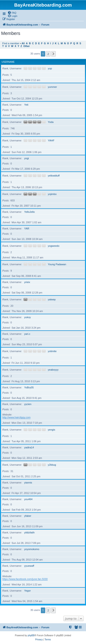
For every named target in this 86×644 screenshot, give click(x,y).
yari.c (27, 334)
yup (50, 68)
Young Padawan (57, 264)
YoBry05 (29, 387)
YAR (27, 229)
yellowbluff (54, 176)
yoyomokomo (32, 549)
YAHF (51, 140)
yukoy (28, 317)
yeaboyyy (53, 370)
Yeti (26, 105)
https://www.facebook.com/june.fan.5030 (25, 579)
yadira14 (29, 447)
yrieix (27, 282)
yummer (53, 87)
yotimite (52, 351)
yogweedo (54, 246)
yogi (27, 158)
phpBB (31, 635)
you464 (28, 499)
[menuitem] (12, 13)
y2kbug (52, 465)
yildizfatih (29, 532)
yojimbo (52, 194)
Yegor (28, 591)
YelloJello (30, 212)
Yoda (51, 122)
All (23, 43)
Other (27, 46)
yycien (28, 404)
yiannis (28, 483)
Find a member (11, 43)
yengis (52, 430)
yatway (52, 299)
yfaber (28, 516)
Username (8, 62)
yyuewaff (29, 566)
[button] (53, 54)
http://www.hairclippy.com (16, 417)
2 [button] (48, 54)
